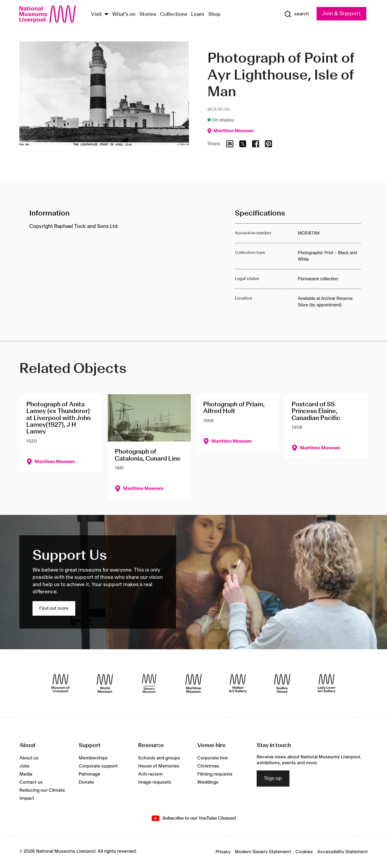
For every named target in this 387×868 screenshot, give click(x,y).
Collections (174, 15)
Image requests (155, 782)
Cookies (304, 852)
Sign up (273, 779)
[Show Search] (296, 14)
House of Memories (159, 766)
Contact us (31, 782)
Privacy (223, 852)
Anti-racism (150, 774)
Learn (198, 15)
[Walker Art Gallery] (238, 683)
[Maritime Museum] (193, 683)
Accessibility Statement (342, 852)
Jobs (24, 766)
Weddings (208, 782)
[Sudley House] (282, 683)
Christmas (208, 766)
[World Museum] (105, 683)
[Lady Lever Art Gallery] (327, 683)
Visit (96, 15)
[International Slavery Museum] (149, 683)
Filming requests (215, 774)
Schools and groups (159, 758)
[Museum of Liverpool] (60, 683)
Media (26, 774)
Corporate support (98, 766)
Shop (214, 15)
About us (29, 758)
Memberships (93, 758)
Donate (86, 782)
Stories (148, 15)
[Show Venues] (106, 15)
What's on (124, 15)
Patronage (89, 774)
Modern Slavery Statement (263, 852)
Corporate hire (213, 758)
